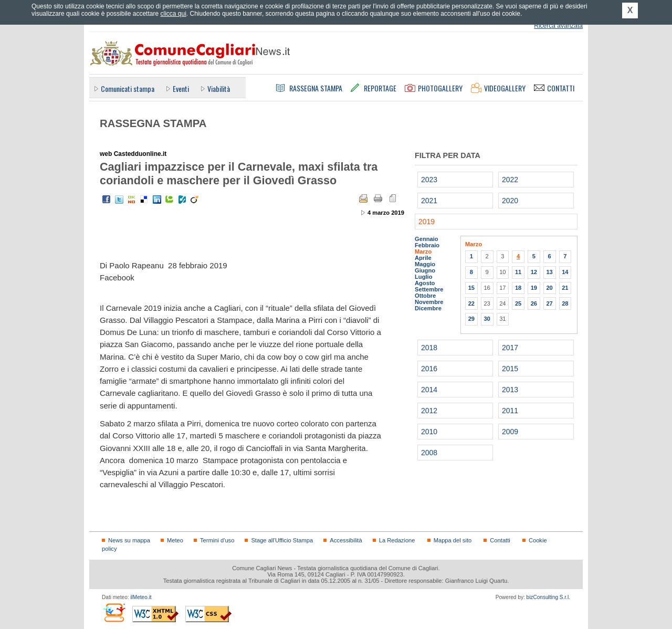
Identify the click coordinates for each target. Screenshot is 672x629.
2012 (429, 411)
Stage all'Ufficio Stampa (282, 540)
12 (534, 272)
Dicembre (428, 308)
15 (471, 288)
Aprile (423, 258)
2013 (510, 390)
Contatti (500, 540)
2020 (510, 201)
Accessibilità (346, 540)
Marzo (423, 251)
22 (471, 303)
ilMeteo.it (141, 597)
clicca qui (173, 14)
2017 (510, 348)
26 (534, 303)
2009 (510, 432)
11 (518, 272)
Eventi (181, 88)
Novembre (429, 302)
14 (565, 272)
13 (549, 272)
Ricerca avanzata (558, 26)
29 (471, 319)
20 (549, 288)
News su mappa (129, 540)
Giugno (425, 270)
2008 (429, 453)
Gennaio (427, 239)
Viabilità (219, 88)
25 (518, 303)
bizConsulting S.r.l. (548, 597)
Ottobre (425, 296)
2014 (429, 390)
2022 (510, 180)
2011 (510, 411)
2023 (429, 180)
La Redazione (397, 540)
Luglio (423, 277)
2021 (429, 201)
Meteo (175, 540)
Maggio (425, 264)
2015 (510, 369)
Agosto (425, 283)
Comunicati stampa (128, 88)
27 (549, 303)
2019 (427, 222)
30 (487, 319)
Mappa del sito (453, 540)
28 (565, 303)
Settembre (429, 289)
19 (534, 288)
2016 (429, 369)
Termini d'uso (217, 540)
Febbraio (427, 245)
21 (565, 288)
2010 (429, 432)
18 (518, 288)
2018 (429, 348)
